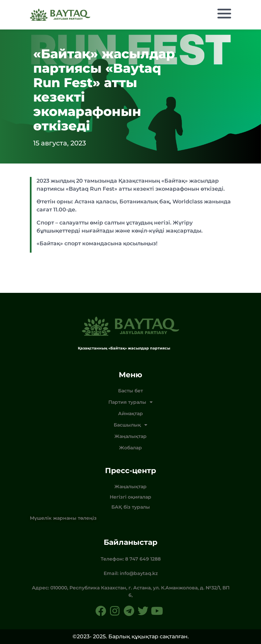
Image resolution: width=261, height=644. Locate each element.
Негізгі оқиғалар (130, 497)
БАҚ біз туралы (131, 507)
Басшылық (130, 425)
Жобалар (130, 448)
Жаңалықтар (130, 436)
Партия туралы (130, 402)
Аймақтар (130, 413)
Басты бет (130, 391)
